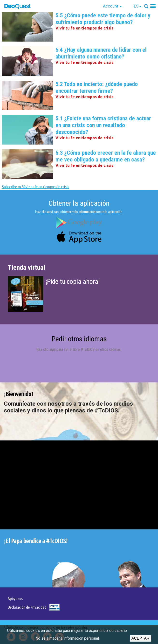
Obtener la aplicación (79, 203)
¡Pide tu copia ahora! (73, 282)
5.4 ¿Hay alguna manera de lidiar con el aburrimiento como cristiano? (101, 53)
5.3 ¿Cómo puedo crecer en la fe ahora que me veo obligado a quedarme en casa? (106, 156)
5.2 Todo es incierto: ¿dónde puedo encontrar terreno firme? (97, 88)
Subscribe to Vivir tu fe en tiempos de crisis (35, 187)
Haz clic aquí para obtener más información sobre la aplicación (79, 212)
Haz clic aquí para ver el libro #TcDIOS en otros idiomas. (79, 349)
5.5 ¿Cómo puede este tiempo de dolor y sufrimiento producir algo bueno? (103, 19)
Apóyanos (15, 598)
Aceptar (140, 638)
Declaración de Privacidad (27, 607)
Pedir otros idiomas (79, 339)
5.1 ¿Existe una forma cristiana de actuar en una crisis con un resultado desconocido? (103, 125)
